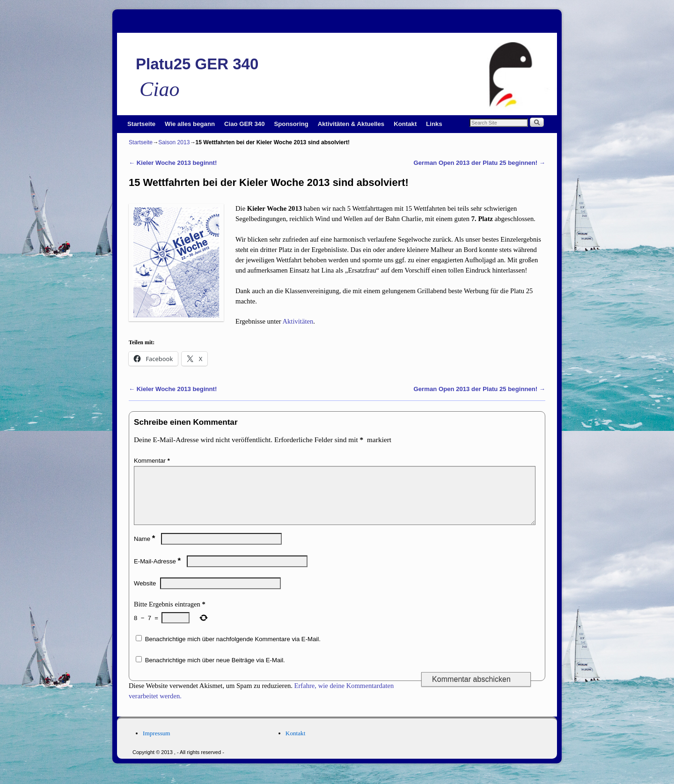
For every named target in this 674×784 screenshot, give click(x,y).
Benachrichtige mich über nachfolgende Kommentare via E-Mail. (233, 650)
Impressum (157, 744)
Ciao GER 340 (245, 124)
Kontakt (405, 124)
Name (145, 550)
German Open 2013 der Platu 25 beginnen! (480, 163)
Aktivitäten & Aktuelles (351, 124)
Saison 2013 (174, 142)
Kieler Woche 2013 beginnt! (173, 163)
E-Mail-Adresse (158, 573)
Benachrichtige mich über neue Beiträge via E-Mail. (215, 671)
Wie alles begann (190, 124)
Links (434, 124)
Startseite (141, 124)
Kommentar (153, 461)
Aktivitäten (298, 321)
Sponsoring (291, 124)
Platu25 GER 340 (197, 64)
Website (145, 595)
